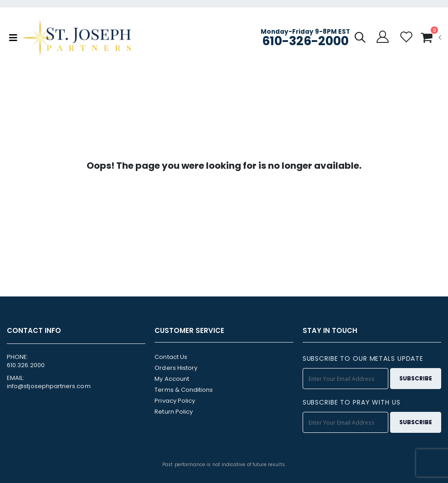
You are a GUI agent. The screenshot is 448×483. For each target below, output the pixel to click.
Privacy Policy (175, 401)
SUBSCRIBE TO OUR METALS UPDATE (363, 358)
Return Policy (174, 412)
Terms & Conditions (184, 390)
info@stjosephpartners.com (49, 386)
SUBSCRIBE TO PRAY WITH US (352, 402)
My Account (172, 379)
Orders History (176, 368)
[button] (360, 39)
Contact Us (171, 357)
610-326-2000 (305, 41)
